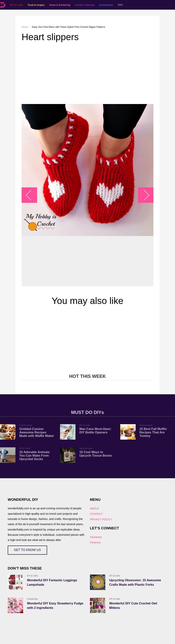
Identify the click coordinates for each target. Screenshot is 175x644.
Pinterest (95, 542)
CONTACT (96, 514)
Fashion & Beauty (85, 5)
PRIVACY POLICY (101, 519)
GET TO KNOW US (27, 550)
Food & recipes (36, 5)
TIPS (120, 5)
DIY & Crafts (16, 5)
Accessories (106, 5)
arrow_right (144, 195)
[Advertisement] (87, 73)
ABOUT (95, 509)
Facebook (96, 537)
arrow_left (31, 195)
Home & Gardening (60, 5)
